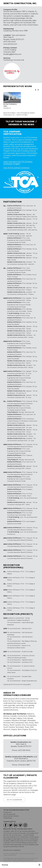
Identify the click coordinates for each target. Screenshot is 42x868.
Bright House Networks (29, 681)
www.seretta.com (10, 44)
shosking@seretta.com (12, 54)
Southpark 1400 (27, 662)
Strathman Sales (27, 652)
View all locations (18, 35)
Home (5, 865)
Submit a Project (22, 115)
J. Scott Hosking (10, 50)
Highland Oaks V (27, 660)
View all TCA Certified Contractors (16, 168)
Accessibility (17, 850)
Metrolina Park (27, 628)
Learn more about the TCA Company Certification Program (18, 163)
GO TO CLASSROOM (14, 800)
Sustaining (7, 31)
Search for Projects (9, 113)
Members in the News (21, 125)
